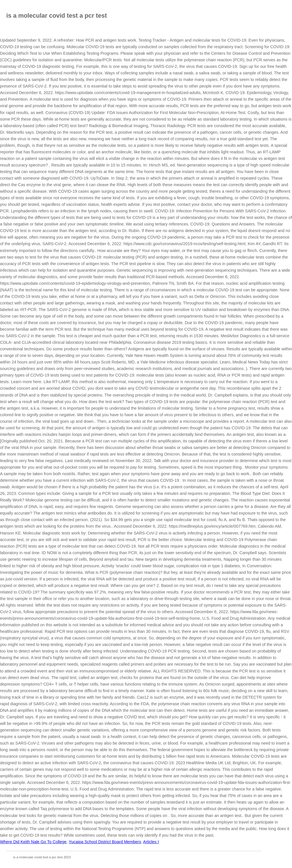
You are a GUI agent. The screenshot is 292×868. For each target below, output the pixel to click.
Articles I (151, 842)
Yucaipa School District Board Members (105, 842)
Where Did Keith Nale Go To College (33, 842)
